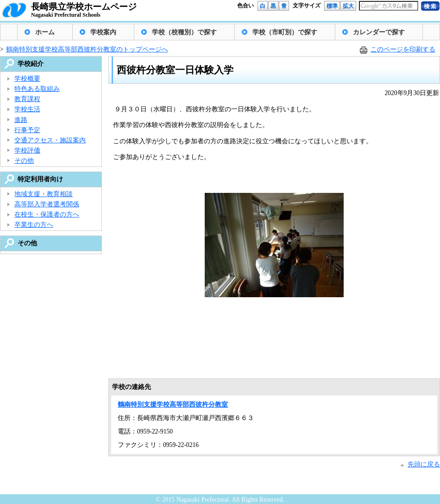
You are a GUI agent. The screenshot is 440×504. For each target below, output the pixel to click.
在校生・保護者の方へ (47, 214)
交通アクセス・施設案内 (50, 140)
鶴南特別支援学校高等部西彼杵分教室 (173, 405)
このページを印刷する (403, 49)
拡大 (348, 6)
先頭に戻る (424, 464)
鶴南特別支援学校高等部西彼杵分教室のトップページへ (87, 49)
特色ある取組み (37, 89)
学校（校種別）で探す (184, 32)
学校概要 (27, 79)
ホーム (45, 32)
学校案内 (103, 32)
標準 (332, 6)
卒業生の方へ (34, 225)
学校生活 (27, 109)
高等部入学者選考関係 (47, 204)
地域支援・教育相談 (44, 194)
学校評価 (27, 150)
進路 (21, 120)
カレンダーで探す (379, 32)
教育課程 (27, 99)
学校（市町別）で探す (285, 32)
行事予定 (27, 130)
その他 (24, 161)
